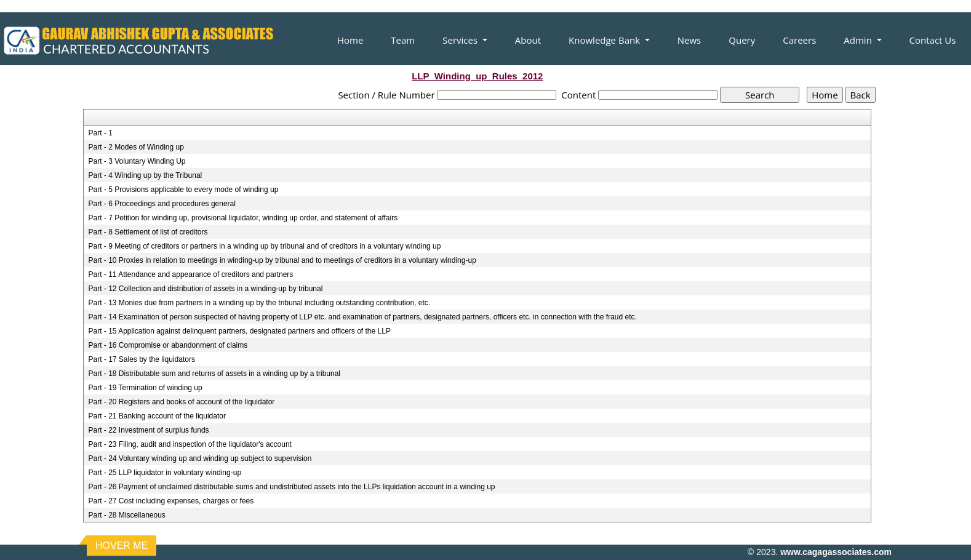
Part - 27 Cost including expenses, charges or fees (171, 501)
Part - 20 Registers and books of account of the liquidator (181, 402)
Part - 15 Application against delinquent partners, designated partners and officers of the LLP (239, 331)
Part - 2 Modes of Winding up (136, 147)
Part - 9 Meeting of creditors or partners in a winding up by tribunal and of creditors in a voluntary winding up (264, 246)
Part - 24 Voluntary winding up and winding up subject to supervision (200, 458)
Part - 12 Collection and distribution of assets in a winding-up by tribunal (205, 289)
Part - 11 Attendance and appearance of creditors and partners (190, 274)
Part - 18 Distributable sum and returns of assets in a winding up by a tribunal (214, 374)
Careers (799, 40)
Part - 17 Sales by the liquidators (141, 359)
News (689, 40)
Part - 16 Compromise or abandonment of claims (168, 345)
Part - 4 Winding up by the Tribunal (145, 175)
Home (350, 40)
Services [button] (461, 40)
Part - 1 (100, 133)
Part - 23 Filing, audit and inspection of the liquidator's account (190, 444)
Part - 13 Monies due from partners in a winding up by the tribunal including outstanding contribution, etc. (259, 303)
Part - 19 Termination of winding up (145, 388)
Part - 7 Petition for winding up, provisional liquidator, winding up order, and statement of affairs (243, 218)
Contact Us (933, 40)
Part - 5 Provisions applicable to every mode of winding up (183, 190)
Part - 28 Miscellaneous (126, 515)
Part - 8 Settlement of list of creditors (148, 232)
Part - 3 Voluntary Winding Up (137, 161)
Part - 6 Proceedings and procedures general (162, 204)
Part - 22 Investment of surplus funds (148, 430)
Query (742, 40)
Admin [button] (859, 40)
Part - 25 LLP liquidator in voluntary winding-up (165, 473)
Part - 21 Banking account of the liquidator (157, 416)
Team (403, 40)
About (528, 40)
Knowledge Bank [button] (605, 40)
